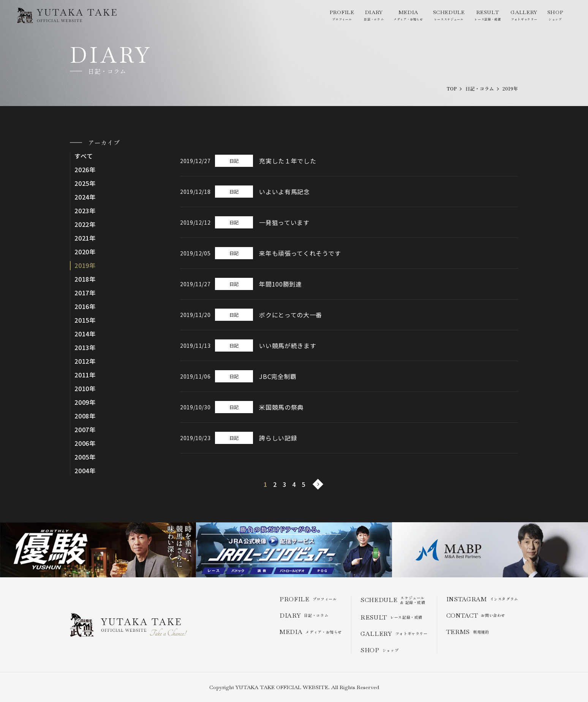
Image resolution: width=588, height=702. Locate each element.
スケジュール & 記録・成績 (393, 600)
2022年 (85, 224)
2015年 (85, 320)
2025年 (85, 183)
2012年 (85, 361)
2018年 (85, 279)
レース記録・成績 (488, 15)
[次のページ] (318, 484)
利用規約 (468, 632)
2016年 (85, 307)
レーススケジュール (449, 15)
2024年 (85, 197)
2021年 (85, 238)
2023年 (85, 211)
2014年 (85, 334)
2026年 (85, 170)
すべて (84, 156)
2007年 (85, 430)
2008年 (85, 416)
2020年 (85, 252)
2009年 (85, 402)
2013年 (85, 348)
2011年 (85, 375)
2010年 (85, 389)
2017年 (85, 293)
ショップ (555, 15)
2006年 (85, 443)
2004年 (85, 471)
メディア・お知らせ (408, 15)
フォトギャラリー (524, 15)
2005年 (85, 457)
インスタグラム (482, 599)
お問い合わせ (476, 616)
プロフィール (342, 15)
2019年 (85, 265)
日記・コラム (374, 15)
